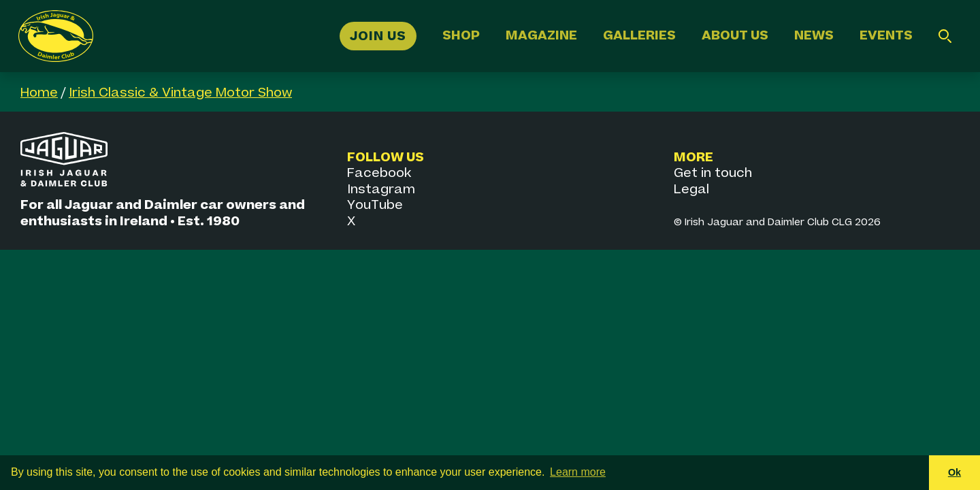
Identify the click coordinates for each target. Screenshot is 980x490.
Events (886, 36)
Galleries (639, 36)
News (814, 36)
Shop (461, 36)
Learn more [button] (578, 472)
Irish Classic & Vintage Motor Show (180, 93)
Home (39, 93)
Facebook (379, 173)
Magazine (541, 36)
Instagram (381, 190)
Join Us (378, 36)
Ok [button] (954, 472)
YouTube (375, 205)
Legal (691, 190)
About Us (735, 36)
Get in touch (713, 173)
